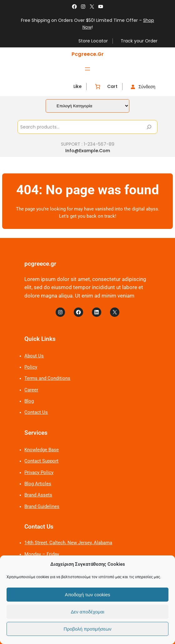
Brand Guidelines (42, 507)
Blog (29, 401)
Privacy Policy (39, 473)
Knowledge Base (42, 450)
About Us (34, 356)
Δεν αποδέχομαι (87, 612)
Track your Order (139, 41)
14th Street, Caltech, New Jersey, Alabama (68, 543)
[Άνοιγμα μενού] (87, 69)
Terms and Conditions (47, 378)
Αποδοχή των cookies (87, 595)
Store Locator (93, 41)
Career (31, 390)
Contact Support (41, 461)
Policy (31, 367)
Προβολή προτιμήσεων (88, 629)
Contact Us (36, 412)
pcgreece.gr (88, 54)
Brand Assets (38, 495)
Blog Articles (38, 484)
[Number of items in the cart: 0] (98, 87)
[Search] (149, 127)
